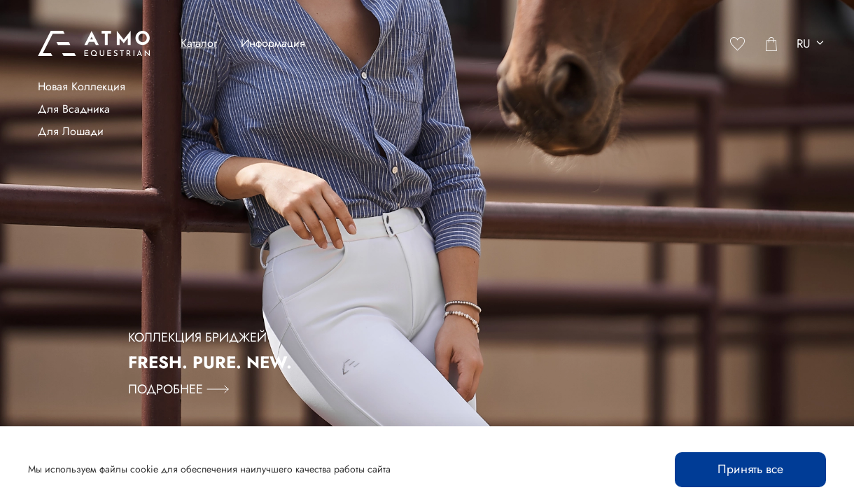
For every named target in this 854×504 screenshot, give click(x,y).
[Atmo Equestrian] (94, 43)
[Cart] (771, 43)
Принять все (750, 469)
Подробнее (178, 389)
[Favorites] (738, 43)
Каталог (199, 43)
